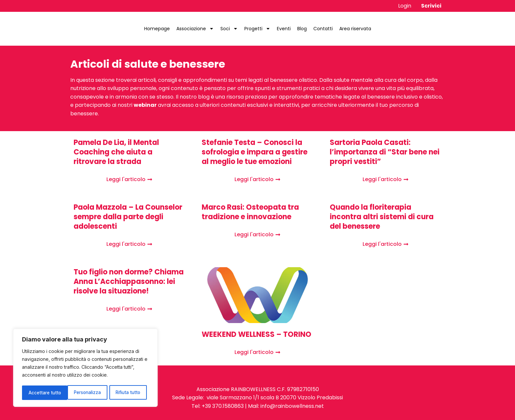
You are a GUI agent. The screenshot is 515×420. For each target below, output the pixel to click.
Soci (229, 29)
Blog (302, 29)
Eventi (284, 29)
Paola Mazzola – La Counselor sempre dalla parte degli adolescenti (128, 217)
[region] (85, 368)
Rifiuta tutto (83, 393)
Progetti (257, 29)
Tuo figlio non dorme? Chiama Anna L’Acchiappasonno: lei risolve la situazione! (129, 281)
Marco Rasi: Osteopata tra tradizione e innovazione (250, 212)
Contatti (323, 29)
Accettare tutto (127, 393)
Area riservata (355, 29)
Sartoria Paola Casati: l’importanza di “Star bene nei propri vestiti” (385, 152)
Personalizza (42, 393)
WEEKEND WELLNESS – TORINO (257, 334)
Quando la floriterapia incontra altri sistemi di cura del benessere (382, 217)
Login (405, 6)
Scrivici (431, 6)
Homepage (157, 29)
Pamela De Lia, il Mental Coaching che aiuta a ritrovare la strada (116, 152)
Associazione (195, 29)
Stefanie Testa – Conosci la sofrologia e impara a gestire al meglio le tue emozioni (255, 152)
